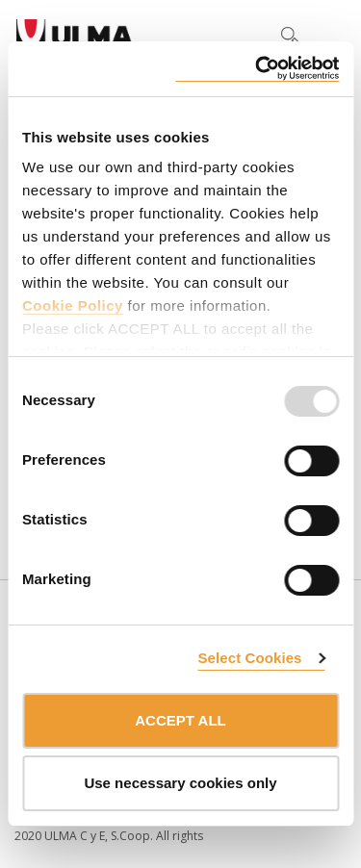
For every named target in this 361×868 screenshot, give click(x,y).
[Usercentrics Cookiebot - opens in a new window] (257, 69)
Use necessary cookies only (180, 783)
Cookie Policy (73, 306)
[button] (249, 35)
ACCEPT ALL (180, 720)
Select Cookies (249, 658)
